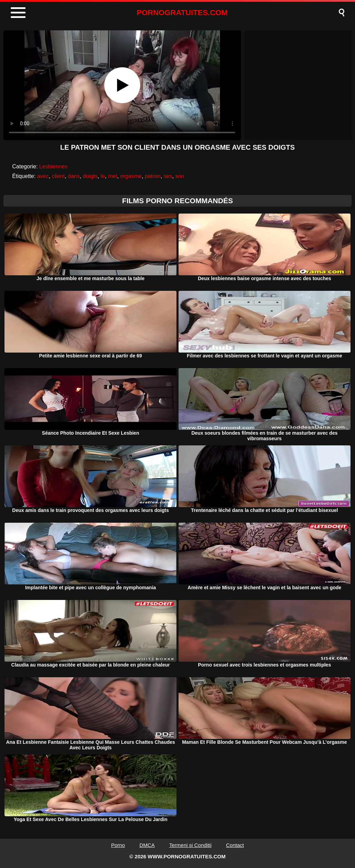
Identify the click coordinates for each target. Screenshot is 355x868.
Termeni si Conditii (190, 845)
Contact (235, 845)
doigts (90, 176)
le (103, 176)
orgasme (131, 176)
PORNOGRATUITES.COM (182, 13)
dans (74, 176)
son (180, 176)
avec (43, 176)
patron (153, 176)
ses (168, 176)
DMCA (147, 845)
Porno (118, 845)
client (58, 176)
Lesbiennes (54, 166)
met (113, 176)
